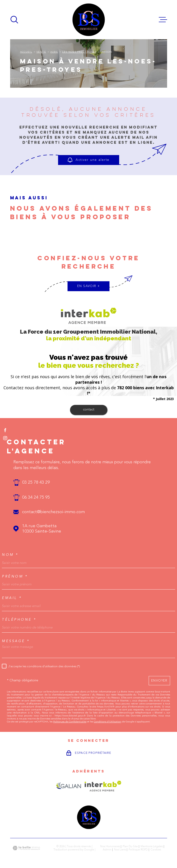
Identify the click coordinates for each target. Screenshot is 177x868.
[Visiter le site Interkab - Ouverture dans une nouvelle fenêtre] (103, 786)
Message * (16, 641)
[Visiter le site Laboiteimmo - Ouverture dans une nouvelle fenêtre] (26, 848)
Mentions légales (152, 847)
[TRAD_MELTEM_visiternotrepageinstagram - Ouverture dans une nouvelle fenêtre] (5, 438)
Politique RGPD (138, 850)
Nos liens (120, 850)
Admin (107, 850)
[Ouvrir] (14, 20)
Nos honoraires (110, 847)
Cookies (156, 850)
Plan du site (130, 847)
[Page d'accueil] (89, 20)
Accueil (26, 52)
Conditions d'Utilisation (108, 722)
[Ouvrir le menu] (163, 20)
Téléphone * (19, 620)
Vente (41, 52)
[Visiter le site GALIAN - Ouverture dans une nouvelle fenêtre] (69, 786)
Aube (54, 52)
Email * (12, 598)
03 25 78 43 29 (36, 483)
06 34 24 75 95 (36, 498)
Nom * (10, 555)
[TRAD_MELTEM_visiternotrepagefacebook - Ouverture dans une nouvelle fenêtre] (5, 430)
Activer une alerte (89, 160)
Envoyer (159, 680)
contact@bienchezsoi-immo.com (53, 512)
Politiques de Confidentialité (70, 722)
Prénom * (15, 576)
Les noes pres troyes (79, 52)
